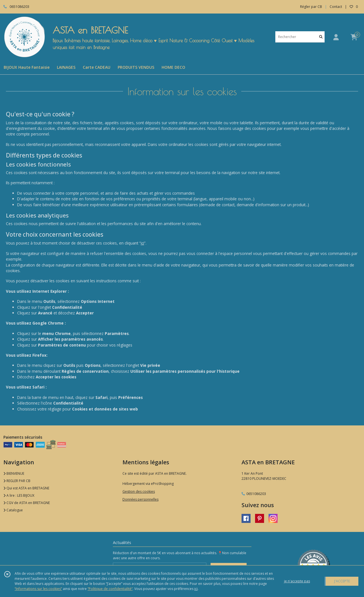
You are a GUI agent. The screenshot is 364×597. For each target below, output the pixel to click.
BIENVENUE (14, 473)
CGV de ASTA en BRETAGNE (27, 503)
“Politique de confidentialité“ (110, 589)
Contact (336, 7)
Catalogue (13, 510)
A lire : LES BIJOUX (19, 495)
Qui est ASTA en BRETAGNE (26, 488)
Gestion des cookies (139, 491)
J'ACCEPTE (342, 581)
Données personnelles (140, 499)
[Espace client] (336, 37)
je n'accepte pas (297, 581)
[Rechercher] (321, 37)
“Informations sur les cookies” (38, 589)
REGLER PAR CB (17, 481)
